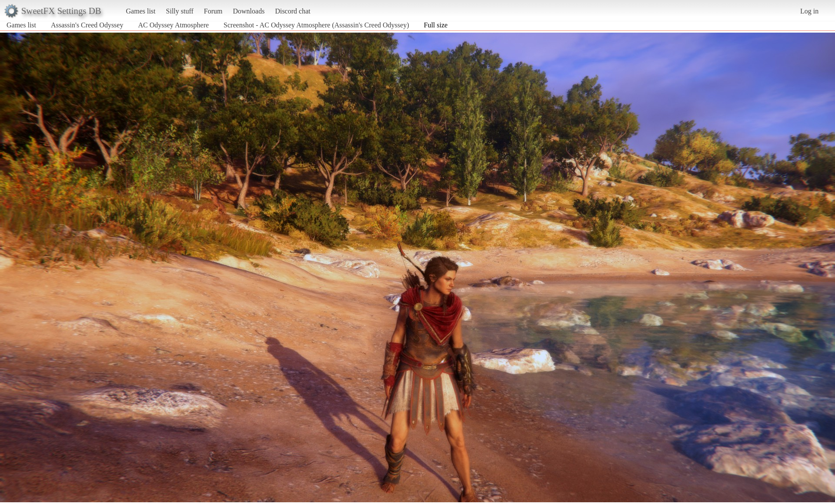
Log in (809, 11)
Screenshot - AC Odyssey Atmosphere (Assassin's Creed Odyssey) (316, 25)
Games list (141, 11)
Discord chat (292, 11)
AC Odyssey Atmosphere (173, 25)
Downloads (249, 11)
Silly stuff (180, 11)
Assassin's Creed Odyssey (87, 25)
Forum (213, 11)
